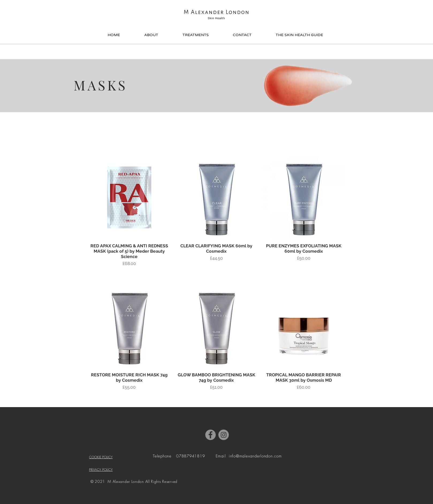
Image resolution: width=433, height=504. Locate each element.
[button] (343, 13)
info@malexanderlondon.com (255, 456)
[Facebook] (210, 435)
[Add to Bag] (129, 275)
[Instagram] (224, 435)
